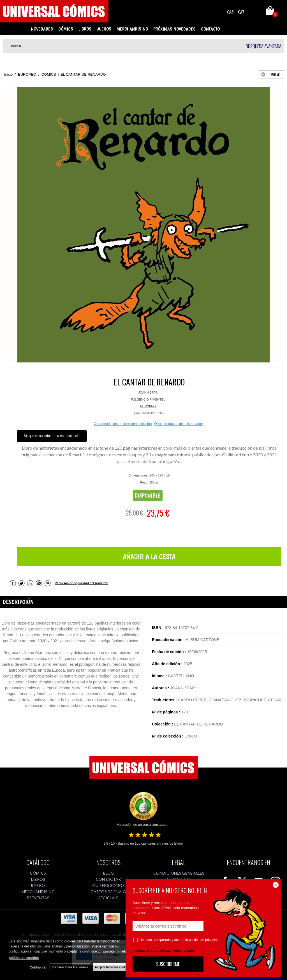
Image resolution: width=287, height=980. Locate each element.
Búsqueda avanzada (264, 46)
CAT (241, 12)
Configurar (38, 967)
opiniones (145, 843)
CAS (230, 12)
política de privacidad (205, 940)
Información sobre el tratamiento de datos (164, 951)
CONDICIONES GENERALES (179, 873)
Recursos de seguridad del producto (81, 583)
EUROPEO (148, 406)
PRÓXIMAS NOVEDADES (174, 29)
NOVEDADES (42, 29)
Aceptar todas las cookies (112, 967)
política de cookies (24, 958)
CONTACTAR (108, 879)
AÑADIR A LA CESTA (149, 557)
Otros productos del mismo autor (179, 424)
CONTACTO (210, 29)
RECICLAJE (108, 898)
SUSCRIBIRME (168, 964)
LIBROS (85, 29)
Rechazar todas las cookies (70, 967)
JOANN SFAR (148, 392)
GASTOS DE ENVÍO (108, 892)
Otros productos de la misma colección (123, 424)
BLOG (108, 873)
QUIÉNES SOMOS (108, 885)
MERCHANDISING (132, 29)
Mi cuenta (254, 12)
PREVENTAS (38, 898)
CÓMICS (66, 29)
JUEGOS (104, 29)
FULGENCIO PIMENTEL (148, 399)
